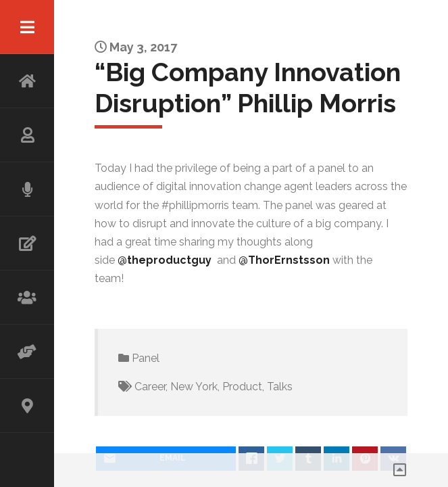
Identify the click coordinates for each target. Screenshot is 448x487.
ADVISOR (27, 352)
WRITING (27, 243)
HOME (27, 81)
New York (194, 387)
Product (242, 387)
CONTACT (27, 406)
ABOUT (27, 135)
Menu (27, 27)
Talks (280, 387)
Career (150, 387)
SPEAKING (27, 189)
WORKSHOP (27, 298)
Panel (146, 358)
